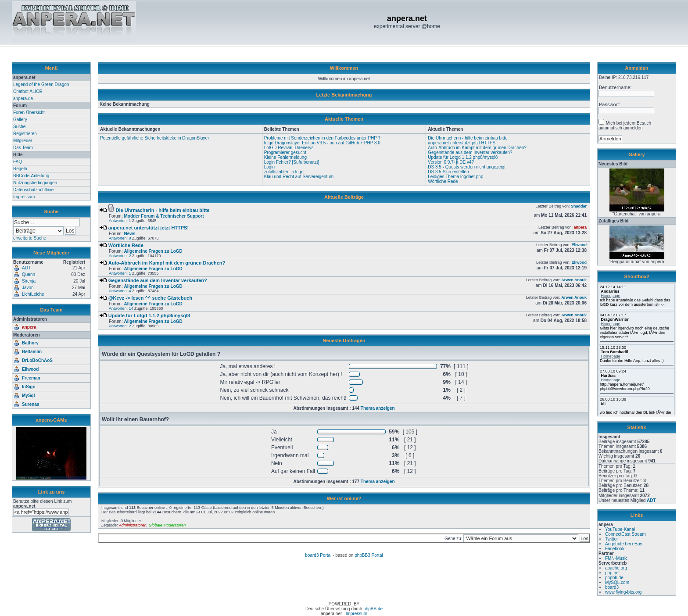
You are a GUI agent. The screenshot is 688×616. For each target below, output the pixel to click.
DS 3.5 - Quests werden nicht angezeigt (467, 167)
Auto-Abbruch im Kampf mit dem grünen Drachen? (477, 148)
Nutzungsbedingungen (35, 183)
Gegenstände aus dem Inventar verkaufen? (470, 152)
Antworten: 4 (120, 291)
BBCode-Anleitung (31, 176)
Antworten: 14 (121, 308)
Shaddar (579, 206)
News (129, 234)
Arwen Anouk (574, 280)
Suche (19, 127)
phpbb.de (614, 578)
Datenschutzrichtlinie (33, 190)
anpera (29, 327)
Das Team (23, 148)
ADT (651, 500)
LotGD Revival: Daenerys (289, 148)
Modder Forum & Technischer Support (164, 216)
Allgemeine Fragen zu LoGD (153, 251)
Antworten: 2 (120, 256)
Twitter (611, 539)
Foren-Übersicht (29, 113)
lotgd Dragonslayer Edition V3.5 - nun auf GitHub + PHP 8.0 (322, 143)
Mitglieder (23, 141)
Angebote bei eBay (624, 544)
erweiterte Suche (30, 238)
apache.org (616, 568)
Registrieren (25, 134)
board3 (612, 587)
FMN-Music (616, 558)
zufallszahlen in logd (284, 172)
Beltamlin (32, 352)
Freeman (31, 378)
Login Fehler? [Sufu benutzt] (292, 162)
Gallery (20, 120)
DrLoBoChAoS (37, 360)
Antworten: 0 (120, 238)
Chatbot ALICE (28, 91)
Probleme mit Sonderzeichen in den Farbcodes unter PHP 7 (322, 138)
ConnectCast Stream (625, 534)
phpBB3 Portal (369, 555)
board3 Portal (318, 555)
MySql (28, 396)
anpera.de (23, 98)
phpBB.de (373, 609)
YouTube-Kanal (620, 529)
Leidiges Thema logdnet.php (455, 177)
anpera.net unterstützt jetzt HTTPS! (462, 143)
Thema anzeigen (378, 408)
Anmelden (636, 68)
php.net (612, 573)
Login (269, 167)
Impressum (24, 197)
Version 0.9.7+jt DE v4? (451, 162)
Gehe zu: (454, 539)
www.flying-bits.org (623, 592)
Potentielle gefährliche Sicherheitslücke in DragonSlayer (154, 138)
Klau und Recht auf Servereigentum (299, 177)
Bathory (30, 343)
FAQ (18, 162)
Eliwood (30, 369)
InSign (29, 387)
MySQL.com (617, 582)
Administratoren (133, 525)
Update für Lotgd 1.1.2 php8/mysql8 (463, 157)
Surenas (30, 404)
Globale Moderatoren (167, 525)
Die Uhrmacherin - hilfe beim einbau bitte (468, 138)
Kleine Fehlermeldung (285, 157)
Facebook (615, 549)
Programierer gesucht (285, 152)
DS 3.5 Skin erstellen (448, 172)
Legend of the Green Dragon (41, 84)
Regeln (20, 169)
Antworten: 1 (120, 221)
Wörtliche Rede (443, 181)
